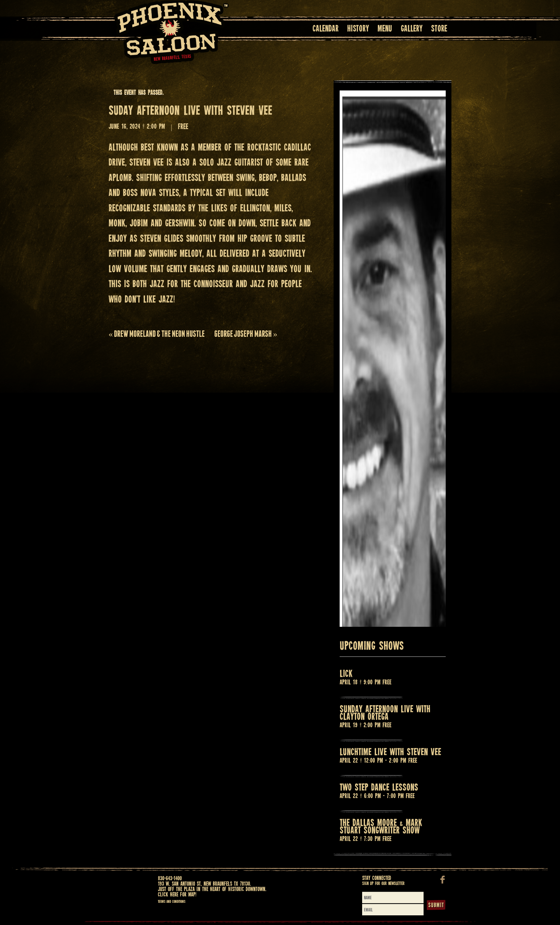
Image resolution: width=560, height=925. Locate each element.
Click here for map (177, 895)
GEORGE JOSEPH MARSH (246, 334)
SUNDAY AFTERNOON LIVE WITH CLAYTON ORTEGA (385, 713)
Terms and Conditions (172, 902)
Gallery (412, 29)
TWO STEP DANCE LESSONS (379, 788)
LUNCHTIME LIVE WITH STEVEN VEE (390, 752)
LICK (346, 674)
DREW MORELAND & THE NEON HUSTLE (157, 334)
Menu (385, 29)
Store (439, 29)
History (358, 29)
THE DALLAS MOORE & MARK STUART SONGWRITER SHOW (381, 827)
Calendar (326, 29)
